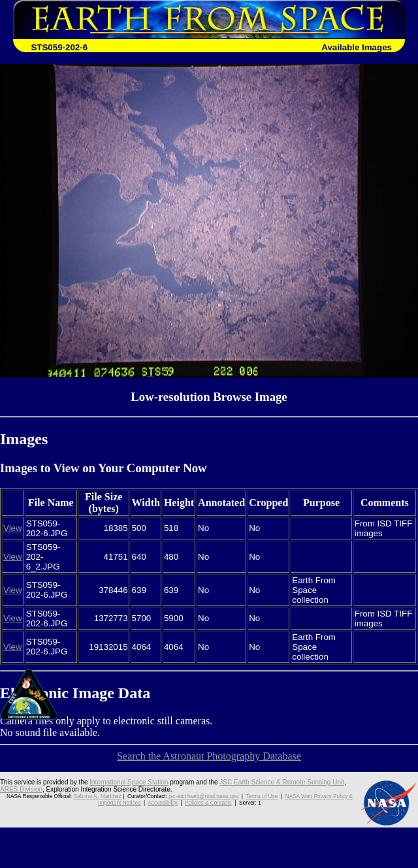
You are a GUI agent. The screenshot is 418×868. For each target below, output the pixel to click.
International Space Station (129, 782)
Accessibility (162, 803)
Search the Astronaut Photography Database (209, 756)
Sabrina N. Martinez (97, 796)
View (13, 528)
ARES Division (21, 789)
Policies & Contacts (208, 803)
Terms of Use (262, 796)
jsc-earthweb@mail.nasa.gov (203, 796)
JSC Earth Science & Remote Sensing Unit (282, 782)
